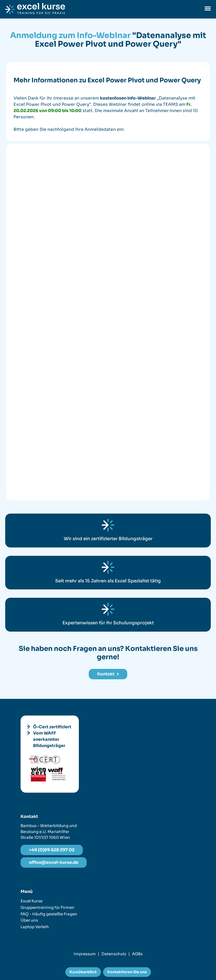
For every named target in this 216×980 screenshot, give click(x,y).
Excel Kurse (31, 901)
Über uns (29, 920)
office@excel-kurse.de (54, 862)
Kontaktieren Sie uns (127, 972)
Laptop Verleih (35, 927)
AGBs (137, 954)
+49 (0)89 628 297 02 (52, 850)
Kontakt (108, 674)
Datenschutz (114, 954)
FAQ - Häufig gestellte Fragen (49, 914)
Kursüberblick (83, 972)
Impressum (85, 954)
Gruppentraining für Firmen (47, 907)
